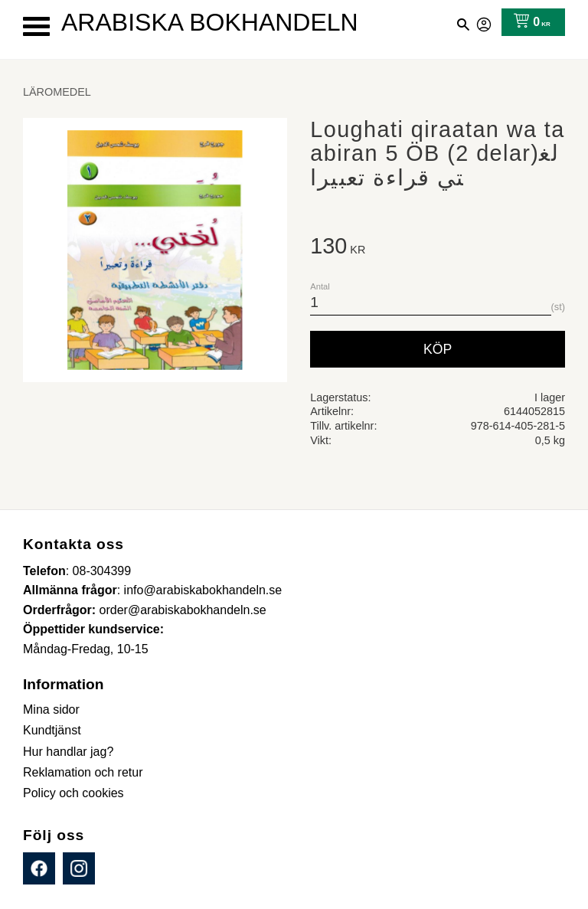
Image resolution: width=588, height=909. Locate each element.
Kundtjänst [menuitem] (52, 730)
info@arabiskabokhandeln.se (203, 590)
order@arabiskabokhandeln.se (183, 610)
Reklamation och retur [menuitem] (83, 772)
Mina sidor (485, 22)
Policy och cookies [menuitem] (73, 793)
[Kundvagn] (529, 22)
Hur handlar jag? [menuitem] (68, 752)
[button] (36, 26)
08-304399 (102, 571)
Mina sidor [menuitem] (51, 710)
